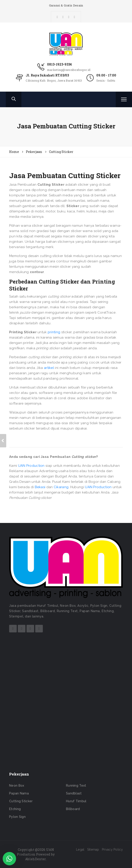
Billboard (73, 809)
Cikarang (61, 487)
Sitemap (93, 849)
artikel (49, 368)
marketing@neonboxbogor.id (69, 70)
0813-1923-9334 (59, 64)
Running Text (76, 786)
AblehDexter (35, 859)
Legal (80, 849)
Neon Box (17, 786)
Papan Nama (19, 793)
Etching (15, 809)
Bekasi (40, 487)
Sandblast (74, 793)
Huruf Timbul (76, 801)
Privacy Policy (112, 849)
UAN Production (31, 466)
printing (54, 332)
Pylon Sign (17, 817)
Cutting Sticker (21, 801)
